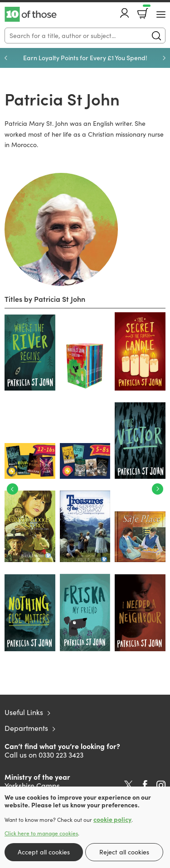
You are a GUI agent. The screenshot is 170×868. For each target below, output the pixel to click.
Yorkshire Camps (32, 785)
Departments (26, 728)
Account (125, 13)
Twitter (129, 785)
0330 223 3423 (61, 755)
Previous (6, 58)
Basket (146, 10)
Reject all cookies (124, 852)
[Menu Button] (161, 14)
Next (164, 58)
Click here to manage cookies (41, 833)
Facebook (145, 785)
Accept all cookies (44, 852)
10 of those (31, 14)
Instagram (161, 785)
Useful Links (24, 712)
